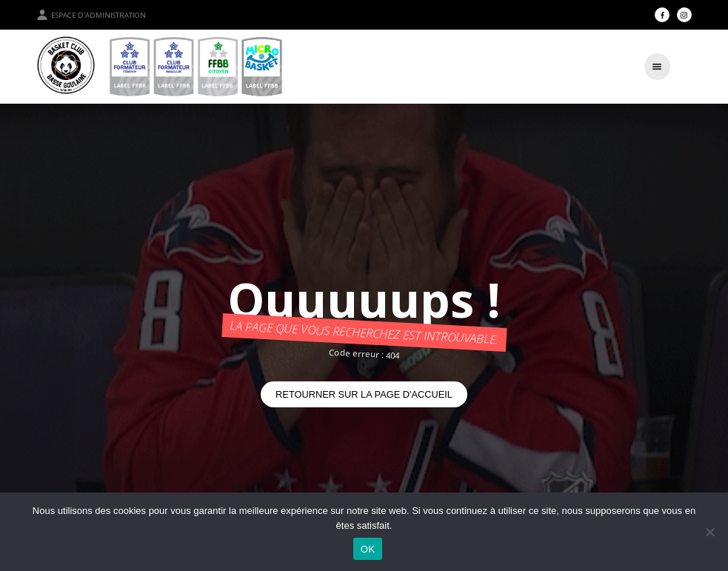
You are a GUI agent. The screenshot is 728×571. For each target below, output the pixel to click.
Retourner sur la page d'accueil (364, 394)
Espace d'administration (91, 15)
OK (368, 549)
